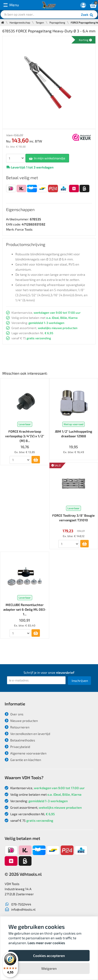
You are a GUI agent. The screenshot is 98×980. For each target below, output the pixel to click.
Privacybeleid (17, 747)
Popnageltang (57, 22)
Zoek (87, 15)
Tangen (40, 22)
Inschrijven (80, 681)
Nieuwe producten (21, 721)
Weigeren (49, 968)
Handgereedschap (20, 22)
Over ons (14, 714)
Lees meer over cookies (46, 943)
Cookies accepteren (49, 956)
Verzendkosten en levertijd (27, 734)
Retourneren (17, 727)
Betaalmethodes (20, 740)
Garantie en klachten (23, 760)
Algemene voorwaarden (26, 753)
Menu (11, 5)
